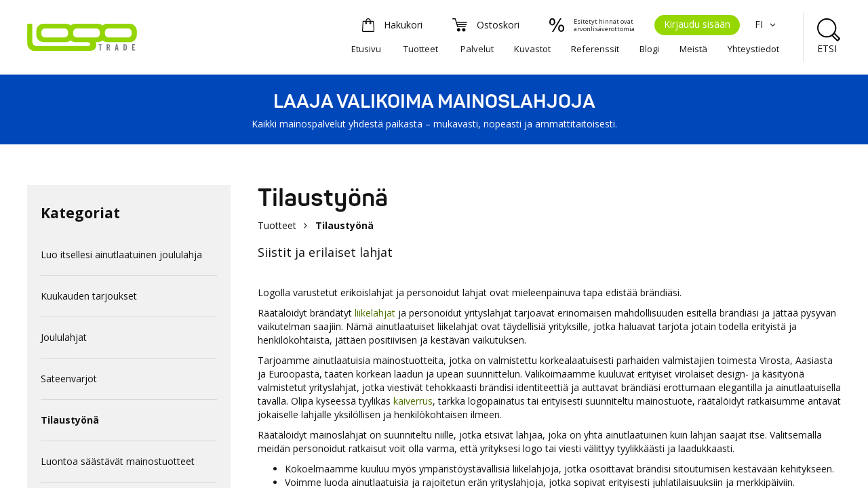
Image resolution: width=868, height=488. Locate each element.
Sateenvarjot (69, 379)
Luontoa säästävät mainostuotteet (118, 461)
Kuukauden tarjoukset (89, 296)
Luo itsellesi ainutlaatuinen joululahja (121, 255)
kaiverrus (413, 401)
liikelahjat (375, 313)
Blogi (649, 49)
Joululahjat (64, 337)
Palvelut (477, 49)
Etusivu (366, 49)
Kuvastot (532, 49)
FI (767, 24)
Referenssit (595, 49)
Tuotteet (421, 49)
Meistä (693, 49)
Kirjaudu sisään (697, 24)
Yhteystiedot (753, 49)
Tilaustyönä (70, 420)
